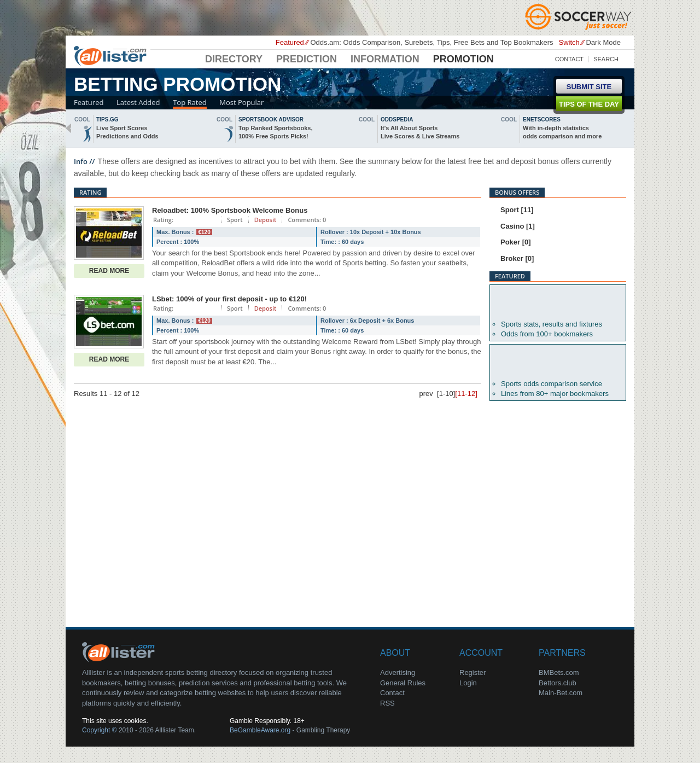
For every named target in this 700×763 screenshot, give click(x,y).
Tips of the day (589, 104)
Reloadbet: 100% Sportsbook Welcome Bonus (230, 210)
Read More (109, 271)
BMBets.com (559, 672)
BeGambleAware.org (260, 730)
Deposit (266, 220)
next (632, 128)
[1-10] (446, 394)
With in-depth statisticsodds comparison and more (562, 132)
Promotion (463, 59)
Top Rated (189, 102)
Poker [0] (516, 242)
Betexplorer (558, 302)
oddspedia (397, 120)
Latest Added (138, 102)
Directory (234, 59)
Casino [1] (518, 226)
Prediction (307, 59)
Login (468, 683)
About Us (120, 651)
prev (426, 394)
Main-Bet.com (561, 693)
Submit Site (589, 87)
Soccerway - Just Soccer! (580, 16)
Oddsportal (558, 362)
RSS (387, 703)
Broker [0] (517, 258)
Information (385, 59)
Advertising (398, 672)
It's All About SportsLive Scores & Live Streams (420, 132)
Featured (89, 102)
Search (606, 59)
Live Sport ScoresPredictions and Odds (127, 132)
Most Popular (241, 102)
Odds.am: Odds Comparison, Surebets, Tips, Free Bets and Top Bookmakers (431, 42)
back (68, 128)
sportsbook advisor (271, 120)
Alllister (112, 55)
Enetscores (542, 120)
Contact (569, 59)
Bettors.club (558, 683)
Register (472, 672)
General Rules (403, 683)
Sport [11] (517, 210)
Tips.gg (107, 120)
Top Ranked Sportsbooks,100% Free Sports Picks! (275, 132)
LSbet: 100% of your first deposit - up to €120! (229, 299)
